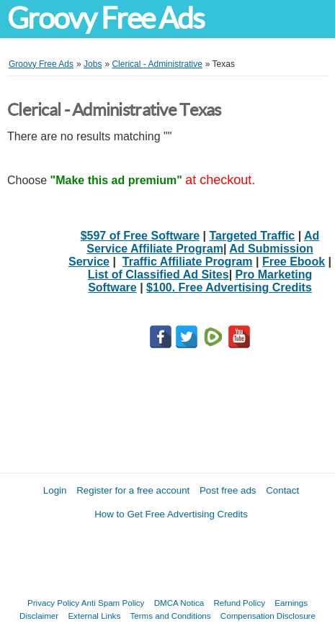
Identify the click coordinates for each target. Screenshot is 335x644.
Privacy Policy (53, 603)
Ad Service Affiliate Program (203, 242)
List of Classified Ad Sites (158, 275)
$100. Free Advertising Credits (229, 287)
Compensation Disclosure (268, 616)
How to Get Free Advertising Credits (171, 514)
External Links (94, 616)
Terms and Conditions (170, 616)
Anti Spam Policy (113, 603)
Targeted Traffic (252, 236)
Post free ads (228, 490)
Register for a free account (133, 490)
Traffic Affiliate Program (188, 262)
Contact (282, 490)
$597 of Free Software (140, 236)
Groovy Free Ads (106, 18)
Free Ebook (294, 262)
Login (55, 490)
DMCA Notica (179, 603)
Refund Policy (239, 603)
